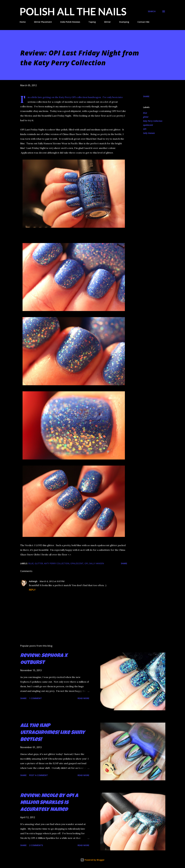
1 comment (35, 698)
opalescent (148, 125)
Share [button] (146, 96)
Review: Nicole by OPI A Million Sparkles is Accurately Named (49, 803)
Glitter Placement (43, 22)
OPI (145, 129)
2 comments (36, 845)
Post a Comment (39, 775)
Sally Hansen (149, 133)
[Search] (152, 11)
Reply (32, 590)
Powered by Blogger (92, 860)
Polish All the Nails (73, 11)
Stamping (124, 22)
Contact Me (143, 22)
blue (145, 113)
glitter (146, 117)
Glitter (107, 22)
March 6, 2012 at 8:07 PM (52, 581)
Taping (92, 22)
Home (23, 22)
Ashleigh (33, 581)
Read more (83, 698)
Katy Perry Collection (153, 121)
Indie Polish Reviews (70, 22)
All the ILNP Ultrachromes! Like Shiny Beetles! (53, 733)
